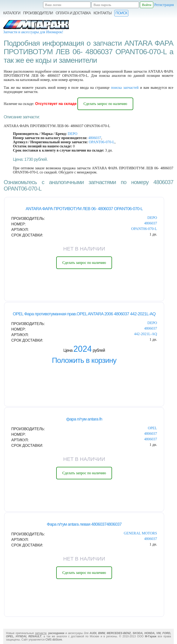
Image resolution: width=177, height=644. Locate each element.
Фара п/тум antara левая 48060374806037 (84, 524)
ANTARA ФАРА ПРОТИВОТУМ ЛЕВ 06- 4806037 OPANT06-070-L (84, 209)
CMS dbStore (54, 640)
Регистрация (164, 5)
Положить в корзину (84, 360)
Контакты (103, 13)
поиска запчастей (125, 88)
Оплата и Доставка (73, 13)
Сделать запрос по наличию (105, 104)
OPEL (152, 428)
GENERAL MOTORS (140, 533)
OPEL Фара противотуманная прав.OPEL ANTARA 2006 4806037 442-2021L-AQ (84, 314)
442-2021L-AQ (146, 334)
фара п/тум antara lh (84, 419)
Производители (38, 13)
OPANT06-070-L (102, 142)
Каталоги (12, 13)
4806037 (95, 138)
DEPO (73, 134)
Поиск (121, 13)
